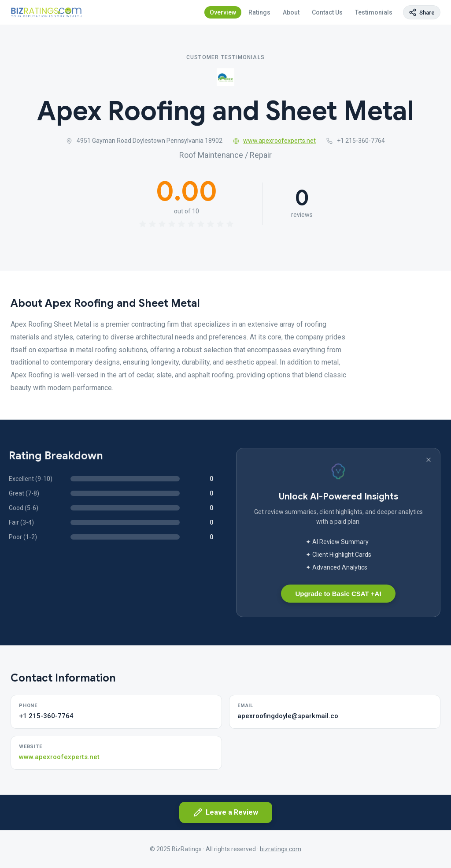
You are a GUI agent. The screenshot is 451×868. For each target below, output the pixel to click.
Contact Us (327, 12)
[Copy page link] (422, 12)
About (291, 12)
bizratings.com (281, 849)
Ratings (259, 12)
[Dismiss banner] (429, 460)
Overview (223, 12)
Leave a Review (226, 812)
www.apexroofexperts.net (275, 141)
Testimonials (374, 12)
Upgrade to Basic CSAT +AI (338, 594)
